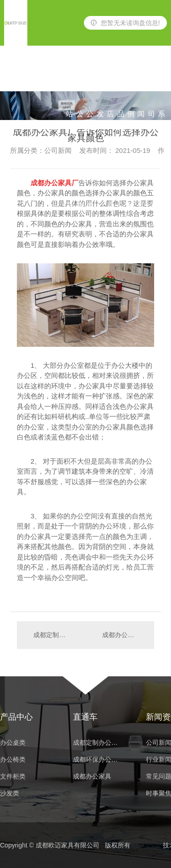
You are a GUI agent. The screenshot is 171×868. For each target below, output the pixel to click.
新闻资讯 (141, 78)
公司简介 (151, 78)
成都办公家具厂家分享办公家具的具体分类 (124, 635)
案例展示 (131, 78)
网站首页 (69, 78)
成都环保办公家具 (98, 760)
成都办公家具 (92, 776)
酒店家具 (110, 78)
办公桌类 (80, 78)
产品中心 (121, 78)
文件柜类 (13, 776)
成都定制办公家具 (98, 743)
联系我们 (161, 78)
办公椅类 (90, 78)
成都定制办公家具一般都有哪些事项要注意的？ (51, 635)
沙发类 (100, 78)
